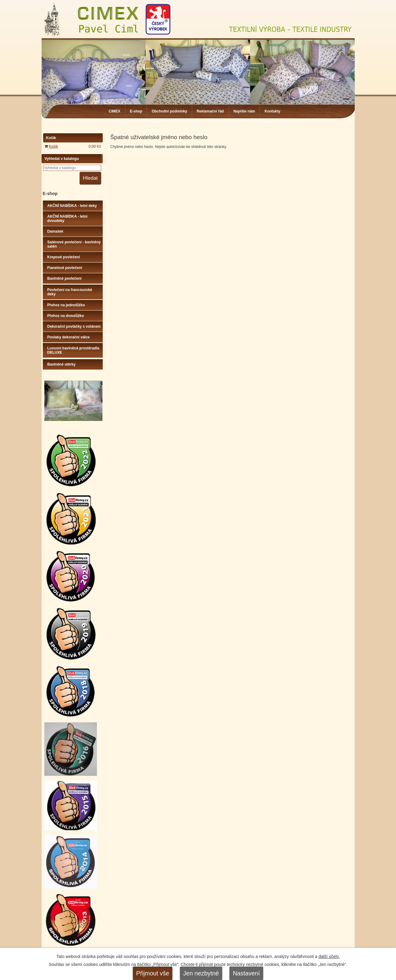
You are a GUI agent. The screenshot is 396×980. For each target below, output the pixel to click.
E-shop (136, 111)
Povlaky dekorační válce (69, 337)
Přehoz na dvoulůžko (66, 316)
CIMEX (115, 111)
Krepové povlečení (64, 257)
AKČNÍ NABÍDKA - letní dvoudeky (68, 219)
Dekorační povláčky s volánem (74, 326)
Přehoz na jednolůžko (66, 305)
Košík (54, 146)
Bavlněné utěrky (62, 364)
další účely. (329, 956)
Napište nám (244, 111)
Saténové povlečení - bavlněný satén (74, 244)
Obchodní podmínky (169, 111)
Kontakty (272, 111)
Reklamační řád (210, 111)
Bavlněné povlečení (65, 278)
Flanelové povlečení (65, 268)
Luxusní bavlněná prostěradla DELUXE (73, 350)
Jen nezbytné (201, 973)
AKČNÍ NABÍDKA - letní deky (72, 206)
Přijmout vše (153, 973)
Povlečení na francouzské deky (70, 292)
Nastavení (246, 973)
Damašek (56, 231)
